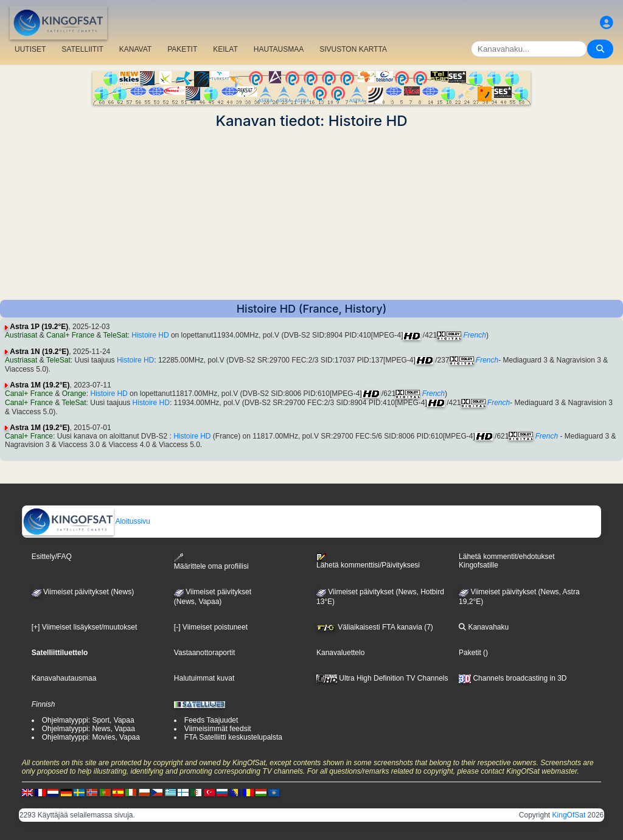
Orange (74, 394)
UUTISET (30, 49)
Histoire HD (150, 335)
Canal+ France (70, 335)
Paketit (470, 653)
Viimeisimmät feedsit (218, 729)
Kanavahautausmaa (64, 678)
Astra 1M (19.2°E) (40, 385)
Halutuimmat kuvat (204, 678)
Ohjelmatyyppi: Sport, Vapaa (88, 720)
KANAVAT (135, 49)
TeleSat (116, 335)
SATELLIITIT (82, 49)
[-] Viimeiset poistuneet (211, 627)
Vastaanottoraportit (205, 653)
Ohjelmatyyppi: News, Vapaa (89, 729)
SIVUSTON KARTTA (353, 49)
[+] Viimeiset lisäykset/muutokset (85, 627)
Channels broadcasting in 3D (513, 678)
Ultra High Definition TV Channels (382, 678)
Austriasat (21, 335)
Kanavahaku (484, 627)
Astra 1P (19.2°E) (39, 327)
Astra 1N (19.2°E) (39, 352)
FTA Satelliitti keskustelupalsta (233, 737)
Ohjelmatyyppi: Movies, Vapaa (91, 737)
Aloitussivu (86, 521)
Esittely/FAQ (52, 557)
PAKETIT (182, 49)
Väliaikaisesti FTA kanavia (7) (375, 627)
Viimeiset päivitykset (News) (83, 592)
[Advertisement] (311, 215)
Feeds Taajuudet (211, 720)
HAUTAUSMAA (279, 49)
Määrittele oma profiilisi (211, 562)
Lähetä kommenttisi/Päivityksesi (368, 561)
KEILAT (225, 49)
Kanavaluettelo (340, 653)
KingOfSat (569, 815)
